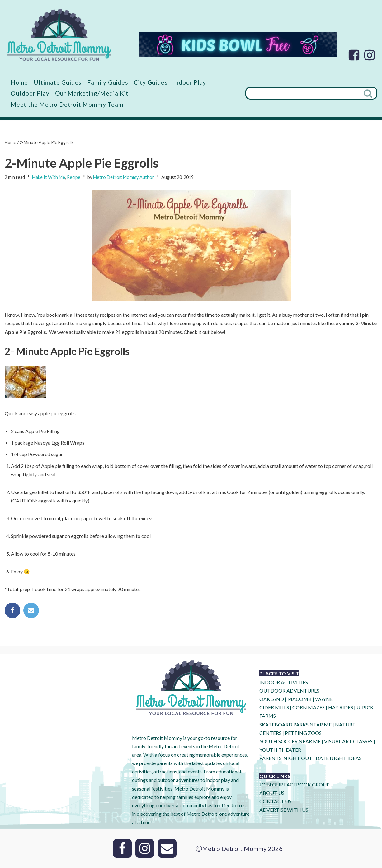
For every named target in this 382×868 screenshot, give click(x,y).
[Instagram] (370, 55)
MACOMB (299, 700)
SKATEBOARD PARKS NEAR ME (296, 725)
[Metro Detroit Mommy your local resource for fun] (59, 35)
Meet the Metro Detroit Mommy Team (67, 104)
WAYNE (324, 700)
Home (19, 82)
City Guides (151, 82)
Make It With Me (49, 177)
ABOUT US (272, 793)
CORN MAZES (309, 708)
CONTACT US (275, 802)
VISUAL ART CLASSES (348, 742)
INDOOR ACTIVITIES (284, 683)
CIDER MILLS (274, 708)
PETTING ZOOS (303, 733)
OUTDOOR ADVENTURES (289, 691)
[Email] (167, 849)
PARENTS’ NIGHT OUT (286, 759)
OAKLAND (272, 700)
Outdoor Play (30, 93)
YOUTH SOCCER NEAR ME (290, 742)
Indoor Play (190, 82)
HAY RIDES (341, 708)
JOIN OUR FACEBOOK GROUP (295, 785)
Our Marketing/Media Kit (92, 93)
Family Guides (108, 82)
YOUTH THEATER (280, 750)
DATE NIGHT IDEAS (339, 759)
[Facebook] (354, 55)
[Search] (303, 93)
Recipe (74, 177)
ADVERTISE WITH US (284, 810)
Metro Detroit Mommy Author (124, 177)
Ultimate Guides (58, 82)
